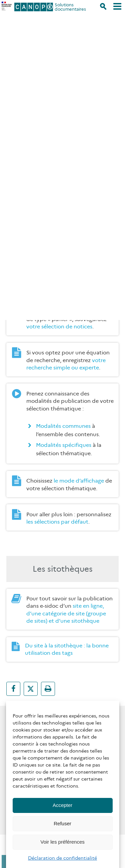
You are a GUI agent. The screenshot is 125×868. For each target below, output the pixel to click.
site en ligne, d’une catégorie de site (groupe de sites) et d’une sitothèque (66, 613)
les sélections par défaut (57, 522)
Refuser (62, 823)
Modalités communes (63, 426)
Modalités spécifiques (64, 445)
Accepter (62, 805)
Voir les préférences (62, 842)
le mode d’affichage (79, 481)
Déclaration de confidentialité (62, 858)
